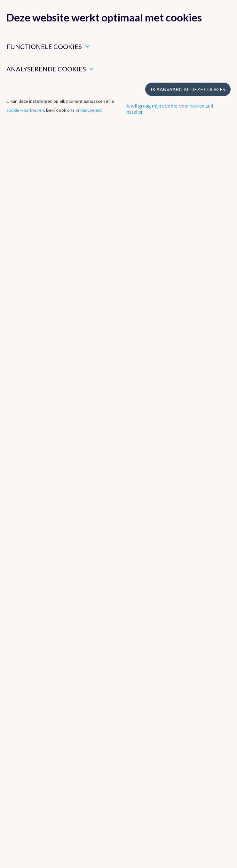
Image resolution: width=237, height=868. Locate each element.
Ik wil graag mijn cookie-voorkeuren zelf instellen (170, 109)
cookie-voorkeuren (25, 110)
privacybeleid (89, 110)
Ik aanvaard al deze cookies (188, 89)
